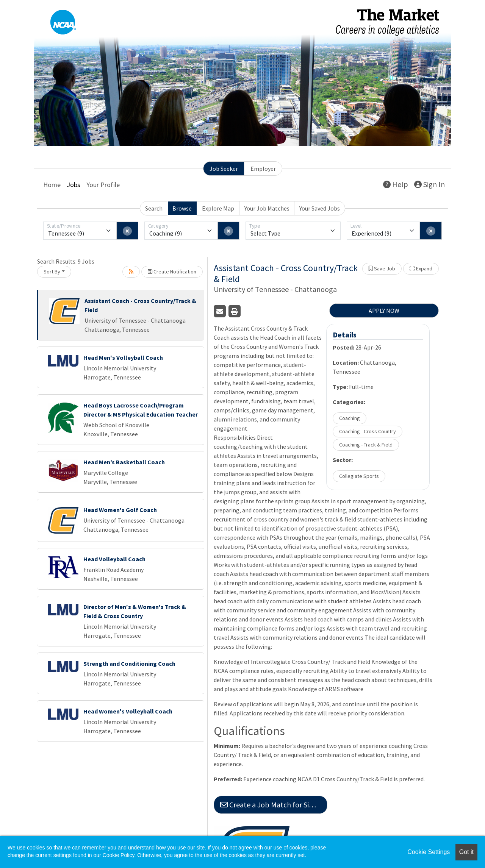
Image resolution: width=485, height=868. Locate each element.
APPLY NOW (384, 311)
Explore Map (218, 208)
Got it (466, 852)
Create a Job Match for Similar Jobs (274, 805)
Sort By (52, 272)
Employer (263, 169)
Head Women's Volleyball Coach (128, 711)
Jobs (74, 185)
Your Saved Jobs (320, 208)
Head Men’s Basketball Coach (124, 462)
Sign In (429, 184)
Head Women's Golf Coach (120, 510)
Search (154, 208)
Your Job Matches (267, 208)
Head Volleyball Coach (114, 559)
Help (396, 184)
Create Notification (172, 272)
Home (52, 185)
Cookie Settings (429, 852)
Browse (182, 208)
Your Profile (103, 185)
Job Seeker (224, 169)
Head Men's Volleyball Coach (123, 358)
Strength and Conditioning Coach (129, 663)
